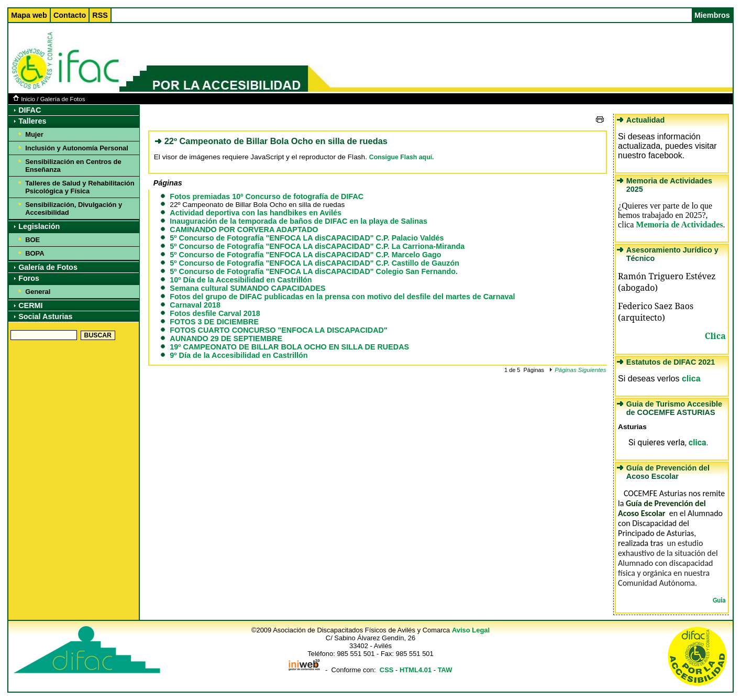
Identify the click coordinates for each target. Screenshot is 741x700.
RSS (100, 15)
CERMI (30, 305)
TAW (445, 670)
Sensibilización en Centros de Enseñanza (73, 166)
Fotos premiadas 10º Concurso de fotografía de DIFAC (267, 196)
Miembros (712, 15)
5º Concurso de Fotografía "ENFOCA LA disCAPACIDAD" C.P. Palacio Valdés (307, 238)
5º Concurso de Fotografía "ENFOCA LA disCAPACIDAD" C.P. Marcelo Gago (305, 255)
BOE (32, 240)
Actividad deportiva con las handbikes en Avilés (256, 213)
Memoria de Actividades (679, 225)
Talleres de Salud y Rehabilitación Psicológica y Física (80, 187)
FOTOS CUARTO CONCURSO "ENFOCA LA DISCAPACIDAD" (278, 330)
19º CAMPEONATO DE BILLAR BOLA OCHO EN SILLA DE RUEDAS (289, 347)
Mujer (34, 134)
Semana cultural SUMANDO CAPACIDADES (247, 288)
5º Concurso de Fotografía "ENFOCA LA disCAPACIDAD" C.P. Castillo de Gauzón (314, 263)
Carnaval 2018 (195, 305)
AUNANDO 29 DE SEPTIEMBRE (226, 338)
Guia (719, 600)
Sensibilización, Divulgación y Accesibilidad (74, 209)
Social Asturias (45, 316)
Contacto (70, 15)
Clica (715, 336)
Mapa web (29, 15)
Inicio (24, 99)
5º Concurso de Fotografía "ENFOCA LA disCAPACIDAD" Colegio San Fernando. (314, 271)
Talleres (32, 121)
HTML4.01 (416, 670)
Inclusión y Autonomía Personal (77, 148)
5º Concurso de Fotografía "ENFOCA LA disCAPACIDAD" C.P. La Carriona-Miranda (317, 246)
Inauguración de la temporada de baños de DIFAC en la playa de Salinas (298, 221)
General (38, 292)
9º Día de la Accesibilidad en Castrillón (239, 355)
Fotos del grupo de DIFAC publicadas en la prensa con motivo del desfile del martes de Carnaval (342, 297)
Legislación (39, 226)
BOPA (35, 253)
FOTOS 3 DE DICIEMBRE (214, 322)
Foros (29, 278)
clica (691, 379)
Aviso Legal (471, 630)
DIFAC (30, 110)
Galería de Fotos (63, 99)
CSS (387, 670)
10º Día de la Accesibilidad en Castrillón (241, 280)
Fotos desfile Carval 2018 (215, 313)
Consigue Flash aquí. (402, 157)
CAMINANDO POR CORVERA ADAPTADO (244, 229)
